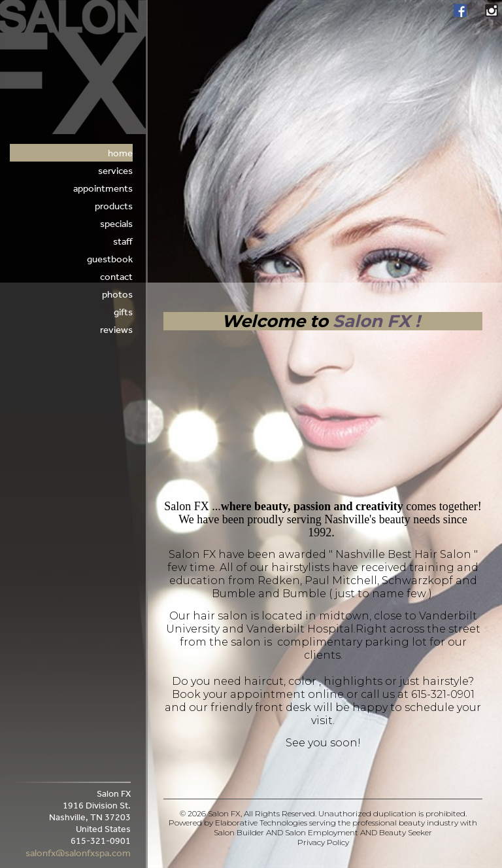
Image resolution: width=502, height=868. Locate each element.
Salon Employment (322, 832)
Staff (123, 241)
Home (120, 153)
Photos (117, 294)
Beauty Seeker (406, 832)
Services (115, 170)
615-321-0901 (443, 694)
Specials (116, 223)
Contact (116, 276)
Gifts (123, 312)
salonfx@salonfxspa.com (78, 853)
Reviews (116, 329)
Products (114, 206)
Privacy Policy (323, 842)
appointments (103, 188)
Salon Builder (239, 832)
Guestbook (110, 259)
